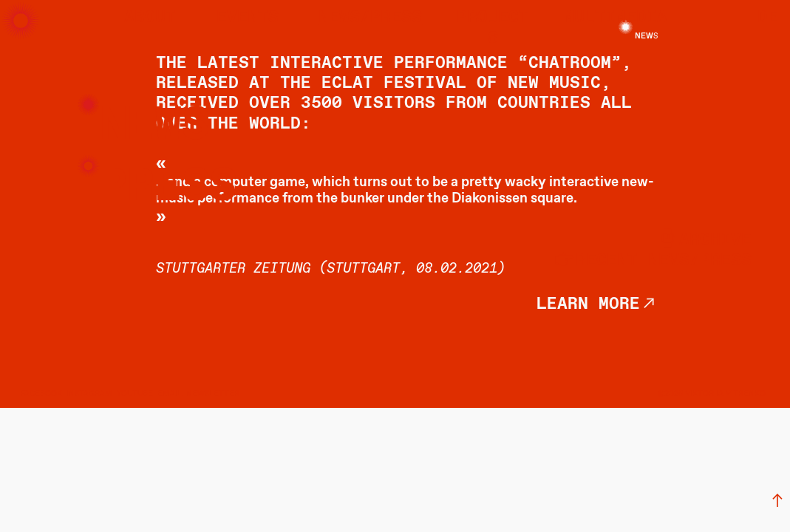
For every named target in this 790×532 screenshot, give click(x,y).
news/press (370, 17)
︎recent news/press (652, 260)
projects (493, 27)
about (150, 17)
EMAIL (170, 394)
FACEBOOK (41, 394)
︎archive (704, 240)
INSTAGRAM (89, 394)
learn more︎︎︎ (597, 304)
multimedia (616, 17)
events (248, 17)
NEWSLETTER (213, 394)
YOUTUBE (135, 394)
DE (768, 17)
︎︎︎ (777, 501)
